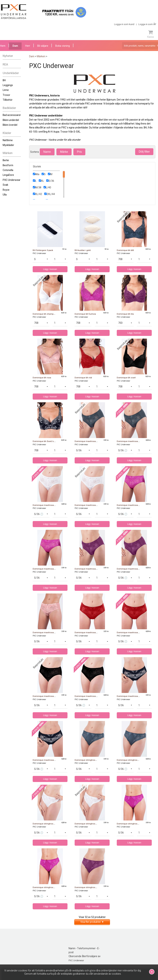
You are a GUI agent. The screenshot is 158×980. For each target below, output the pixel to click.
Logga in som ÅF (147, 24)
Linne (6, 90)
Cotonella (8, 170)
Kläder (7, 133)
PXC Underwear (12, 180)
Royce (6, 190)
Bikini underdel (11, 120)
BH (4, 80)
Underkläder (11, 73)
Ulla (5, 195)
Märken (8, 153)
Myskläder (8, 145)
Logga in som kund (124, 24)
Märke (64, 152)
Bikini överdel (10, 125)
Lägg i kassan (50, 269)
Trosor (6, 95)
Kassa (151, 34)
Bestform (8, 165)
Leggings (8, 85)
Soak (5, 185)
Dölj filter (144, 152)
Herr (28, 46)
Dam (15, 46)
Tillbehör (8, 100)
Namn (47, 152)
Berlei (6, 160)
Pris (79, 152)
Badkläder (9, 108)
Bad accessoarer (12, 115)
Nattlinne (8, 140)
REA (5, 64)
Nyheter (8, 56)
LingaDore (8, 175)
